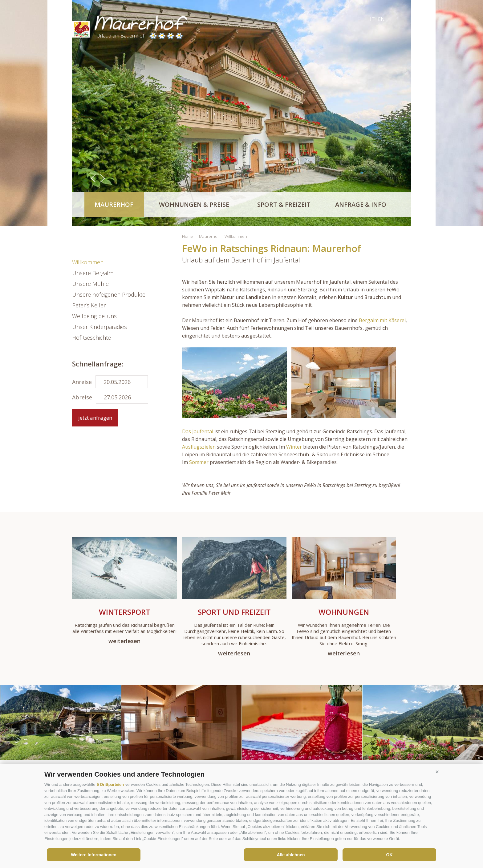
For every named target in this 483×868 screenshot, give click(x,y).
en (381, 19)
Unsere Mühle (90, 284)
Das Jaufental (198, 431)
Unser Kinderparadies (99, 327)
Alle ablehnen (291, 855)
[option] (241, 113)
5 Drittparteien (110, 784)
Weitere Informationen (94, 855)
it (372, 19)
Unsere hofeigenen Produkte (109, 294)
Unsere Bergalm (93, 273)
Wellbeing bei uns (94, 316)
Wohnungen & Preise (194, 204)
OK (390, 855)
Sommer (199, 462)
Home (188, 236)
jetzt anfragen (95, 418)
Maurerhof (114, 204)
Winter (294, 447)
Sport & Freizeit (284, 204)
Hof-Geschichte (91, 338)
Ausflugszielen (199, 447)
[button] (437, 772)
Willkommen (88, 262)
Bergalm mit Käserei (382, 320)
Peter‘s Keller (89, 305)
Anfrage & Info (361, 204)
